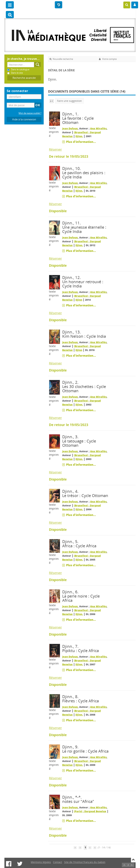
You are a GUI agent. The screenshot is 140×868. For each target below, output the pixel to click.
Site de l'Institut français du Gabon (85, 862)
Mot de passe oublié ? (30, 113)
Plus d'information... (81, 142)
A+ (132, 865)
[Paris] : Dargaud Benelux (90, 811)
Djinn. (79, 136)
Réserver (55, 149)
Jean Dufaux (70, 128)
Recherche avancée (24, 78)
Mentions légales (41, 862)
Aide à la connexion (24, 119)
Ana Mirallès (98, 128)
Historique (59, 5)
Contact (58, 862)
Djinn (79, 300)
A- (125, 865)
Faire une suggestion (69, 101)
